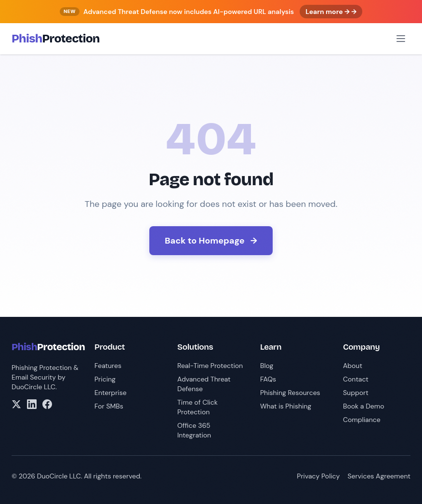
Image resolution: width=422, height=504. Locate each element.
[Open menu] (401, 39)
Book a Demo (364, 406)
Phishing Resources (290, 393)
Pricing (105, 379)
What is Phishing (286, 406)
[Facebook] (47, 404)
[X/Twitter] (16, 404)
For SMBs (109, 406)
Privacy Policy (318, 476)
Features (108, 366)
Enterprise (111, 393)
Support (356, 393)
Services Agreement (379, 476)
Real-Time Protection (210, 366)
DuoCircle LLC (33, 387)
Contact (356, 379)
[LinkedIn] (32, 404)
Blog (267, 366)
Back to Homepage (211, 241)
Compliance (362, 420)
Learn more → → (331, 12)
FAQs (268, 379)
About (353, 366)
